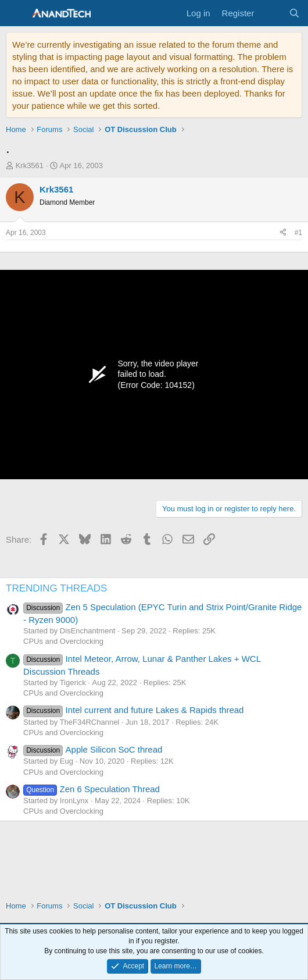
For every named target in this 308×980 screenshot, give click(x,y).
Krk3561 (30, 165)
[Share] (283, 233)
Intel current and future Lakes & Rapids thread (133, 710)
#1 (298, 233)
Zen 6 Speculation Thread (92, 789)
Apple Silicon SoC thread (93, 749)
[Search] (294, 13)
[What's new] (271, 13)
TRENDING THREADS (56, 588)
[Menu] (16, 13)
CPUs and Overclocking (63, 641)
